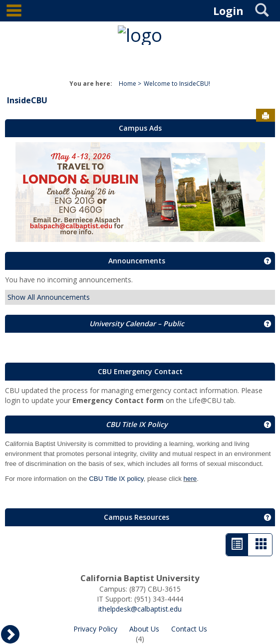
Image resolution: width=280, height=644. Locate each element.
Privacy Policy (95, 629)
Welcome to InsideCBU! (177, 84)
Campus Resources (137, 517)
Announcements (137, 261)
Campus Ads (140, 128)
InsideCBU (27, 100)
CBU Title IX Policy (137, 424)
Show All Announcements (49, 297)
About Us (144, 629)
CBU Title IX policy (116, 479)
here (190, 479)
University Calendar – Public (137, 323)
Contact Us (189, 629)
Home (128, 84)
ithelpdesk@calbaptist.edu (140, 609)
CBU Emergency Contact (140, 371)
